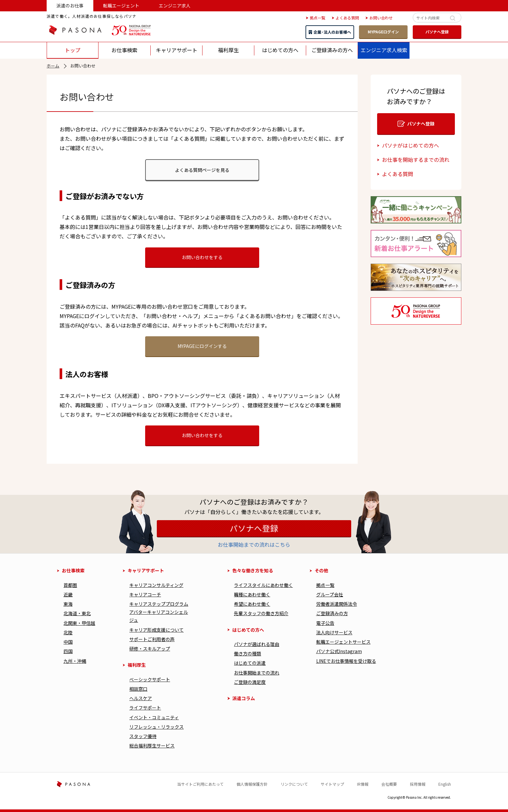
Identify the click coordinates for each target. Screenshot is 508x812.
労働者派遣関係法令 (337, 604)
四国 (68, 651)
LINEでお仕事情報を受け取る (346, 661)
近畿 (68, 594)
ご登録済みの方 (332, 613)
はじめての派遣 (250, 663)
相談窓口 (138, 689)
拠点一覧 (325, 585)
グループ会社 (330, 594)
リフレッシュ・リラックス (156, 727)
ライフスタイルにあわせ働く (263, 585)
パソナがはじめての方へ (410, 145)
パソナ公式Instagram (339, 651)
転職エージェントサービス (343, 642)
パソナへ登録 (437, 32)
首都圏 (70, 585)
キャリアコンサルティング (156, 585)
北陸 (68, 632)
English (445, 784)
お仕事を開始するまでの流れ (416, 160)
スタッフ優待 (143, 736)
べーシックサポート (150, 679)
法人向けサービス (334, 632)
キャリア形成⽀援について (156, 630)
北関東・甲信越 (79, 623)
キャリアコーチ (145, 594)
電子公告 (325, 623)
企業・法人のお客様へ (330, 32)
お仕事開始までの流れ (257, 673)
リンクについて (294, 784)
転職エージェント (121, 6)
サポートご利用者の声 (152, 639)
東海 (68, 604)
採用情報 (418, 784)
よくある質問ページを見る (202, 170)
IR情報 (363, 784)
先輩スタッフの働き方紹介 (261, 613)
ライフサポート (145, 708)
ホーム (53, 66)
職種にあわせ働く (252, 594)
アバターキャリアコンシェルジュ (159, 616)
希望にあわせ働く (252, 604)
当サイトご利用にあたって (200, 784)
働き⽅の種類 (248, 653)
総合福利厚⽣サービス (152, 746)
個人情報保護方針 (252, 784)
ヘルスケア (141, 698)
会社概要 (389, 784)
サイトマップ (332, 784)
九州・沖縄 (75, 661)
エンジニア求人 (175, 6)
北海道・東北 (77, 613)
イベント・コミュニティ (154, 717)
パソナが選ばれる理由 (257, 644)
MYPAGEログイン (383, 32)
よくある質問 (398, 174)
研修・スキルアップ (150, 649)
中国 (68, 642)
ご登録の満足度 (250, 682)
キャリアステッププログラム (159, 604)
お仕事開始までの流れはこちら (254, 544)
